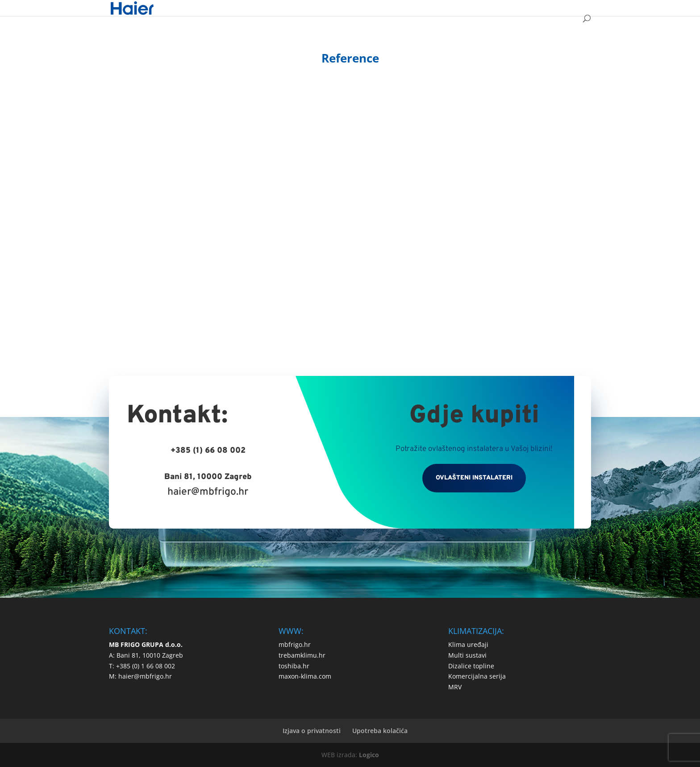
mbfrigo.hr (295, 644)
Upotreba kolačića (380, 731)
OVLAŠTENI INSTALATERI (474, 478)
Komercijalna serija (477, 676)
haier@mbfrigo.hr (208, 492)
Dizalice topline (471, 666)
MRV (455, 687)
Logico (369, 755)
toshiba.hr (294, 666)
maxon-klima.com (305, 676)
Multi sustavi (467, 655)
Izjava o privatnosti (312, 731)
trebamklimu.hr (302, 655)
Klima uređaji (468, 644)
